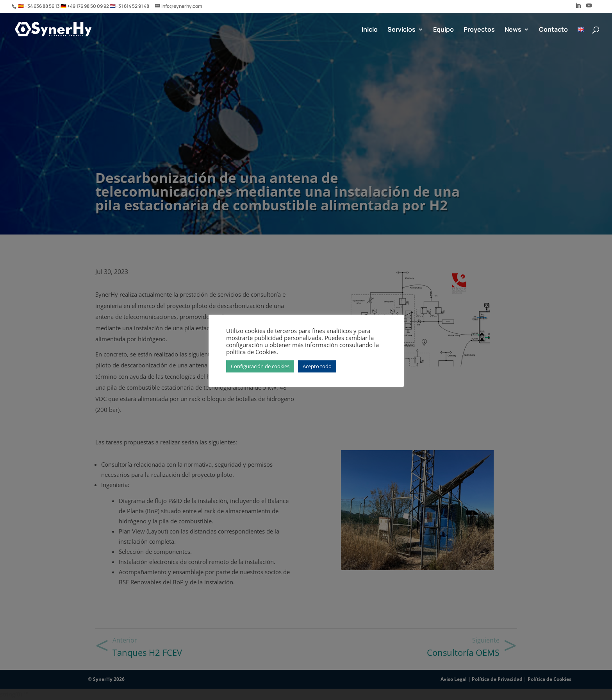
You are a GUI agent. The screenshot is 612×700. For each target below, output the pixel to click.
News (513, 30)
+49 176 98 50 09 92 (88, 6)
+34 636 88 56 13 (43, 6)
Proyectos (479, 30)
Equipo (443, 30)
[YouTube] (589, 8)
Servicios (401, 30)
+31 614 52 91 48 (132, 6)
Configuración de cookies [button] (260, 366)
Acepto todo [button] (317, 366)
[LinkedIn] (578, 8)
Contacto (553, 30)
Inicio (370, 30)
